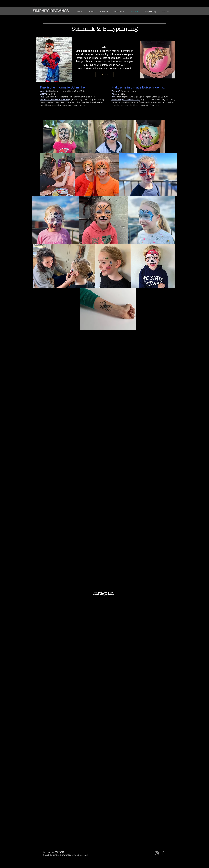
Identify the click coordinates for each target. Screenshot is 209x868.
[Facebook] (163, 853)
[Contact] (104, 74)
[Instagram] (157, 853)
